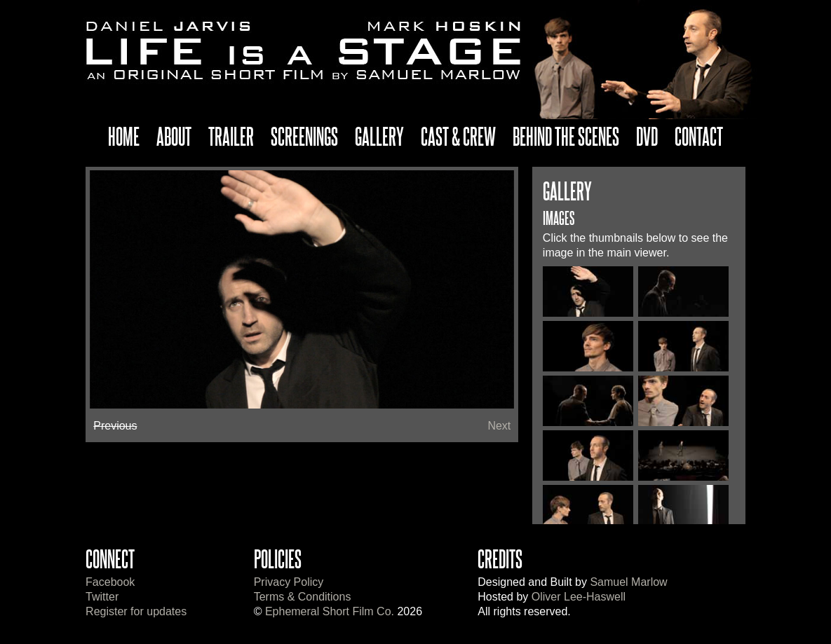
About (174, 136)
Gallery (379, 136)
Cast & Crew (458, 136)
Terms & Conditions (303, 597)
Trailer (231, 136)
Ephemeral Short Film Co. (330, 611)
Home (124, 136)
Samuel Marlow (628, 582)
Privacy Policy (289, 582)
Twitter (102, 597)
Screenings (304, 136)
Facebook (110, 582)
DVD (647, 136)
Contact (699, 136)
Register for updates (136, 611)
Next (499, 426)
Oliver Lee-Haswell (579, 597)
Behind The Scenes (566, 136)
